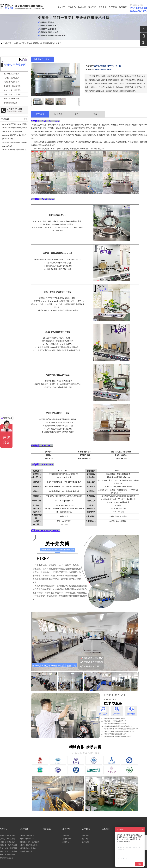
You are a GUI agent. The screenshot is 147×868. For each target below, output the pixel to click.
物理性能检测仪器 (11, 103)
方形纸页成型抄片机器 (51, 43)
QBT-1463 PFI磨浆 (8, 139)
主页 (16, 43)
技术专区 (82, 7)
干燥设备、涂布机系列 (12, 86)
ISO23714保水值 (7, 146)
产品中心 (72, 7)
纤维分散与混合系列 (11, 82)
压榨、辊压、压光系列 (12, 94)
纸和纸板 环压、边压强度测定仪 (12, 131)
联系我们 (123, 7)
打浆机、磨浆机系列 (11, 78)
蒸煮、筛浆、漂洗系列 (12, 90)
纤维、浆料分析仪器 (11, 99)
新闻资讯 (103, 7)
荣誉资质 (92, 7)
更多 (26, 119)
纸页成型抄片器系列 (30, 43)
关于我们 (113, 7)
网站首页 (61, 7)
